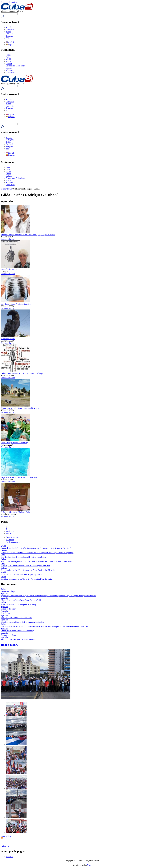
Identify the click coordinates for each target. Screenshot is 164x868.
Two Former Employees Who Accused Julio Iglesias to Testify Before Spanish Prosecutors (36, 561)
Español (10, 44)
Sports (8, 61)
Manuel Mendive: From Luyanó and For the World (21, 600)
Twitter (9, 32)
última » (9, 533)
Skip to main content (9, 2)
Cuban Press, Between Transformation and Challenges (22, 373)
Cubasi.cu (5, 846)
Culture (9, 64)
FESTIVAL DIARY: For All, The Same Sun (18, 639)
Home (8, 55)
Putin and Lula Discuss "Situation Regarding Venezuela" (23, 575)
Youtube (9, 27)
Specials (9, 68)
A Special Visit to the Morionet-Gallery (16, 512)
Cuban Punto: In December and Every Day (18, 631)
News (9, 189)
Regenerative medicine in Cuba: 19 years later (19, 477)
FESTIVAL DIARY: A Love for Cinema (17, 618)
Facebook (10, 34)
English (10, 42)
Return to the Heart (8, 609)
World (8, 59)
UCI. (89, 865)
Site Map (9, 857)
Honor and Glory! (8, 591)
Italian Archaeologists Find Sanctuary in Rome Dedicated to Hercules (28, 570)
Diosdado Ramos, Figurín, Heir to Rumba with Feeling (22, 622)
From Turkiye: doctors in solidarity (15, 443)
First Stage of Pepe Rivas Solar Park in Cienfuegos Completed (25, 566)
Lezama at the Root (9, 635)
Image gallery (10, 645)
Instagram (10, 29)
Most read (10, 540)
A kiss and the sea (8, 339)
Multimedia (10, 70)
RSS (8, 38)
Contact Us (10, 72)
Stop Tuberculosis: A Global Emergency (17, 304)
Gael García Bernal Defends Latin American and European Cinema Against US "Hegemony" (37, 553)
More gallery (6, 836)
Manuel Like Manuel (9, 269)
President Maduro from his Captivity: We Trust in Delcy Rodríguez (27, 579)
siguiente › (10, 531)
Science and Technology (15, 66)
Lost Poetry (5, 613)
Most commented (13, 542)
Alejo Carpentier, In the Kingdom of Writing (18, 604)
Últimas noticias (12, 538)
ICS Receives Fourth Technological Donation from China (23, 557)
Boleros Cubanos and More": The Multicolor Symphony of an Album (28, 235)
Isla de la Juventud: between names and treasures (20, 408)
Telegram (9, 36)
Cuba (8, 57)
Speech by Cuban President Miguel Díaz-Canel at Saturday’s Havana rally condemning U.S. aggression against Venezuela (49, 596)
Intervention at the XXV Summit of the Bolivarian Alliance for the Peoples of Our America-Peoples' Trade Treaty (45, 626)
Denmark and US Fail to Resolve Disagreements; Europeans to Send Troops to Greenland (36, 548)
